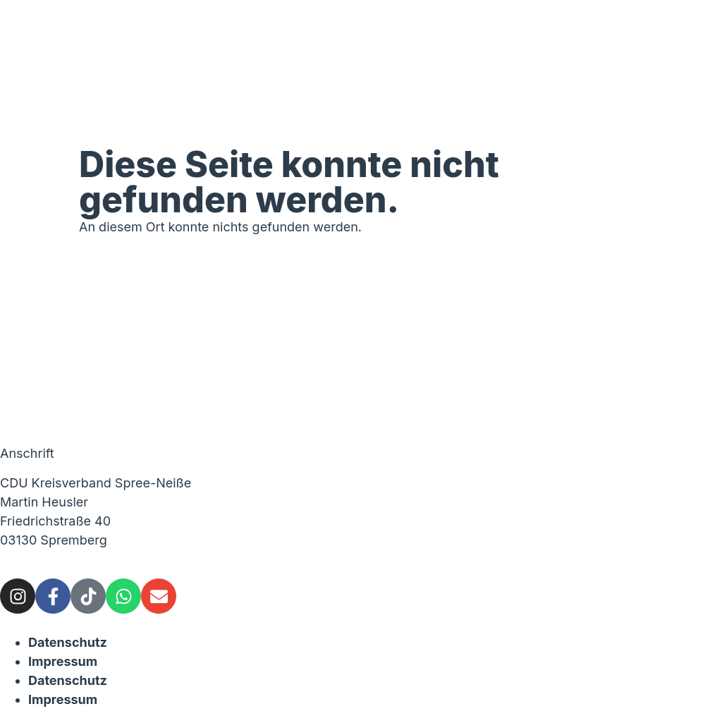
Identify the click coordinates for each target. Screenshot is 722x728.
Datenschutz (68, 642)
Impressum (63, 661)
